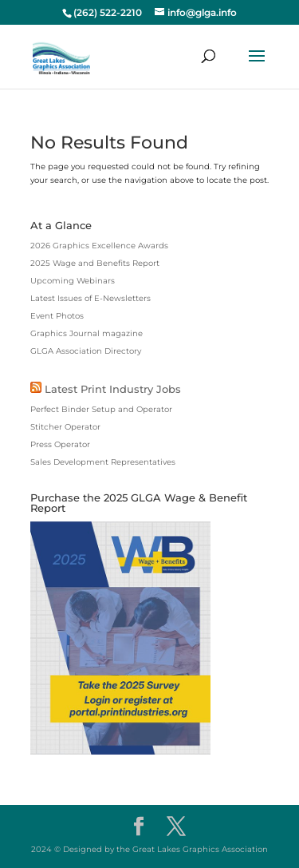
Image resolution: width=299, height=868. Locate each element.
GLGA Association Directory (86, 351)
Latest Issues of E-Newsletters (90, 298)
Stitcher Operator (65, 427)
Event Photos (57, 316)
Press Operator (60, 444)
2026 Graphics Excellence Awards (99, 246)
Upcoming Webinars (73, 281)
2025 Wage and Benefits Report (95, 263)
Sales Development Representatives (103, 462)
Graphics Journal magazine (87, 333)
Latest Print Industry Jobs (113, 389)
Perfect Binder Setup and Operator (101, 409)
